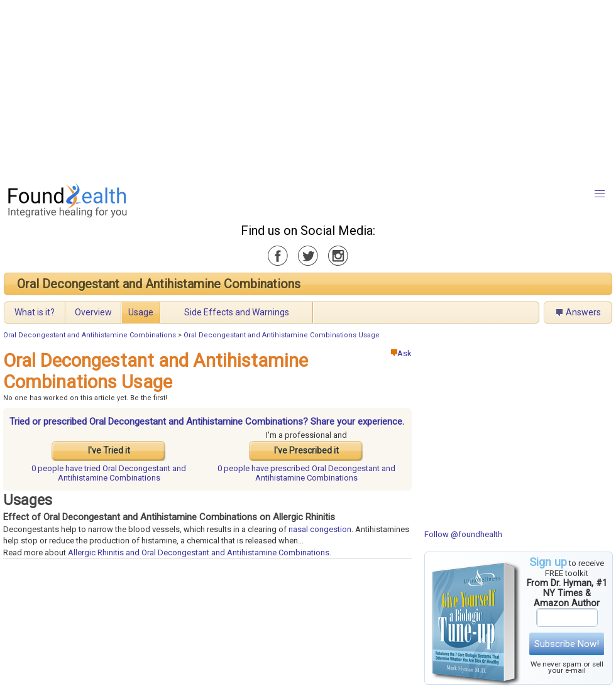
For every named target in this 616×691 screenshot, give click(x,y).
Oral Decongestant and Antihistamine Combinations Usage (282, 335)
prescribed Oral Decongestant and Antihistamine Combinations (306, 473)
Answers (583, 312)
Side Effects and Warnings (237, 312)
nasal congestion (320, 529)
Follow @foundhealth (463, 534)
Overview (93, 312)
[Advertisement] (281, 88)
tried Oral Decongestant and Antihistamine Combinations (109, 473)
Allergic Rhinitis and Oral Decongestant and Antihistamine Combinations (199, 552)
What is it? (35, 312)
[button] (600, 194)
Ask (401, 353)
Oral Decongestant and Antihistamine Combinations (159, 284)
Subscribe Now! (567, 644)
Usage (141, 312)
